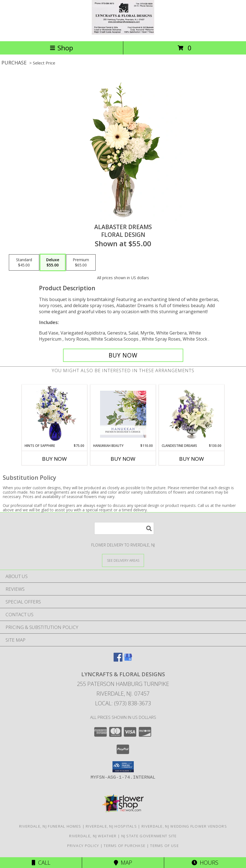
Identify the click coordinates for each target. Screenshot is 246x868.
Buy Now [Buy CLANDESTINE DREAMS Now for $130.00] (192, 459)
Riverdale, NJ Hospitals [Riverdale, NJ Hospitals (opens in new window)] (111, 826)
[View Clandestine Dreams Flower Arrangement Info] (192, 414)
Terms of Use (164, 846)
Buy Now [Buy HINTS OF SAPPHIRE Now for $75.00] (54, 459)
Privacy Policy (83, 846)
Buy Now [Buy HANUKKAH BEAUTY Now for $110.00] (123, 459)
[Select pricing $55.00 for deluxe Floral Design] (53, 263)
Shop (61, 48)
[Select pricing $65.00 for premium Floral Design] (81, 263)
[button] (123, 767)
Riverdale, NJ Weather (93, 836)
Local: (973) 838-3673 (123, 703)
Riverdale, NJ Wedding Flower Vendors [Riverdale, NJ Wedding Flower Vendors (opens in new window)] (184, 826)
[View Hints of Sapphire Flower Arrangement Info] (55, 414)
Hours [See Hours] (205, 863)
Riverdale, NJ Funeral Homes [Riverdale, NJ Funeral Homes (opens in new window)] (50, 826)
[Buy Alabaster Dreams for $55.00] (123, 355)
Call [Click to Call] (41, 863)
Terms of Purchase (125, 846)
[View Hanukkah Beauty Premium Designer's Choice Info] (123, 414)
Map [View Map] (123, 863)
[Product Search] (124, 528)
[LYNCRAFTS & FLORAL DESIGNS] (123, 33)
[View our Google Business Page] (128, 660)
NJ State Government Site (149, 836)
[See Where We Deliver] (123, 560)
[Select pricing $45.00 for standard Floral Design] (24, 263)
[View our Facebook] (118, 660)
